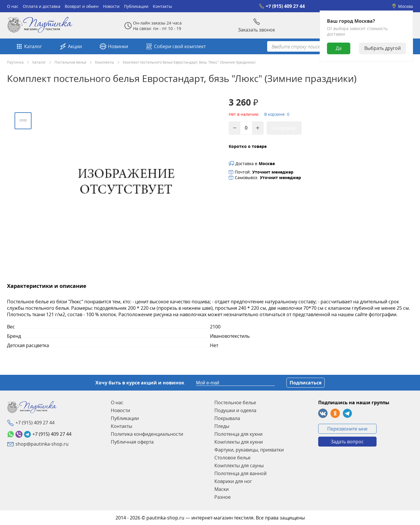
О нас (13, 6)
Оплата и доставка (42, 6)
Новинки (114, 46)
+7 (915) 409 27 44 (282, 6)
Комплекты (105, 62)
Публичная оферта (132, 442)
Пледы (222, 426)
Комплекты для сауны (239, 466)
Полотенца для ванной (240, 473)
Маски (222, 489)
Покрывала (227, 418)
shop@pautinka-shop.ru (42, 444)
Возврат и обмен (82, 6)
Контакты (162, 6)
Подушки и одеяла (235, 410)
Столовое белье (232, 458)
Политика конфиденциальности (147, 434)
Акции (71, 46)
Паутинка (15, 62)
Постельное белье (70, 62)
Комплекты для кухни (239, 442)
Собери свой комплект (176, 46)
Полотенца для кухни (238, 434)
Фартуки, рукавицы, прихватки (249, 450)
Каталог (29, 46)
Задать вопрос (347, 442)
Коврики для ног (233, 481)
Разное (223, 497)
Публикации (136, 6)
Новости (111, 6)
